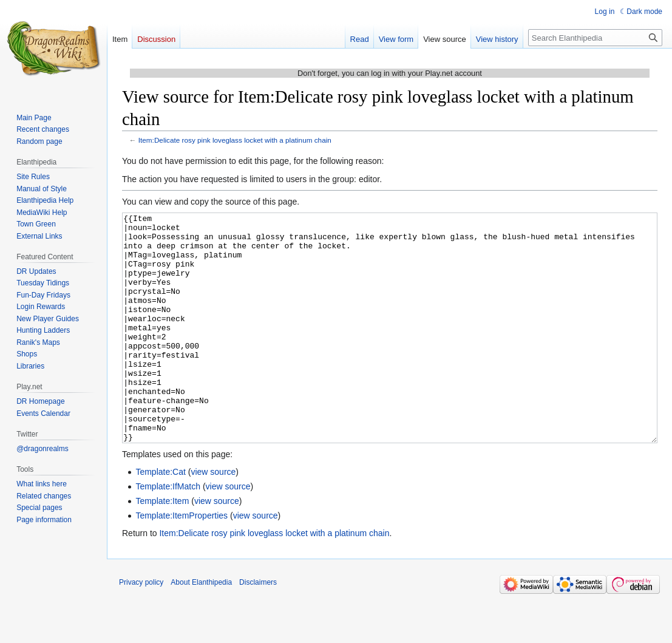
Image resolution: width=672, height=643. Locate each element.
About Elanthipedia (201, 628)
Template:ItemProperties (182, 561)
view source (213, 517)
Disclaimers (258, 628)
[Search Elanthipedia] (595, 38)
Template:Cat (160, 517)
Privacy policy (141, 628)
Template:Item (162, 546)
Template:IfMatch (168, 532)
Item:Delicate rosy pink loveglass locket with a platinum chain (235, 140)
